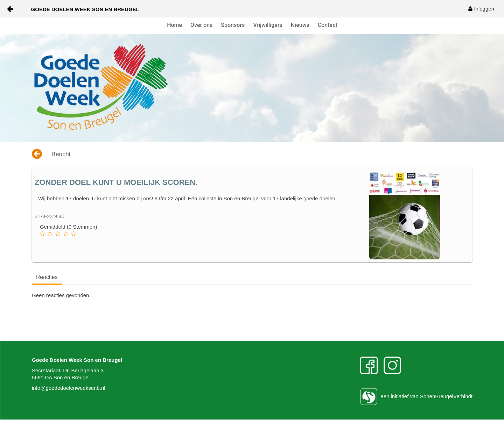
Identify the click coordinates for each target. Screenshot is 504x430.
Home (174, 25)
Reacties (47, 277)
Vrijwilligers (268, 25)
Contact (328, 25)
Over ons (201, 25)
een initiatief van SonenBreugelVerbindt (416, 396)
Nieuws (300, 25)
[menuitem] (481, 9)
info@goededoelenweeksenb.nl (69, 388)
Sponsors (233, 25)
